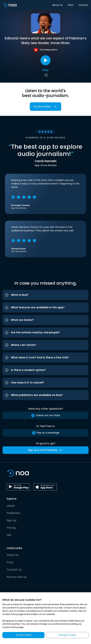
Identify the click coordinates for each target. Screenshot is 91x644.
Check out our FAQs (45, 415)
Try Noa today (45, 107)
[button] (45, 295)
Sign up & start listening (45, 450)
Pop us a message (45, 433)
